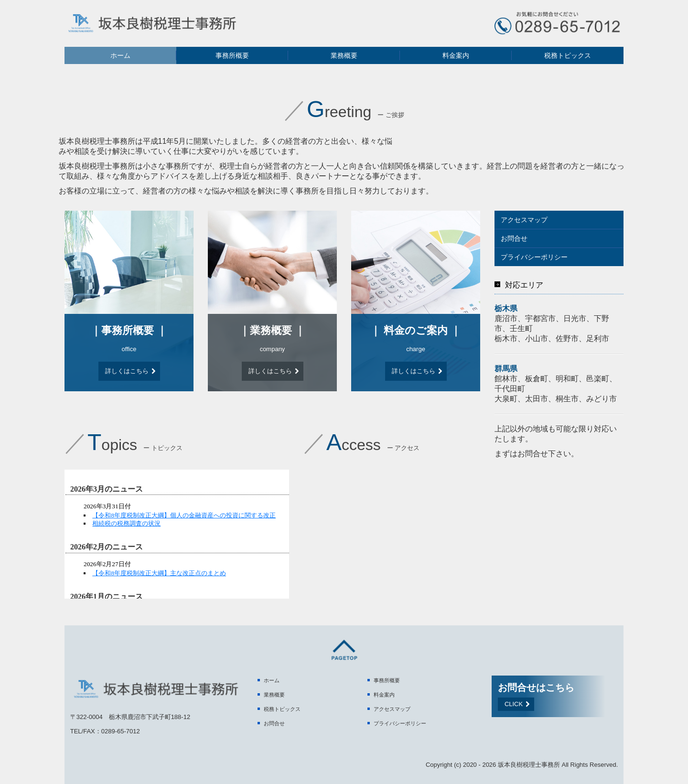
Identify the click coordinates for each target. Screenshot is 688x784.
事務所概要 (232, 55)
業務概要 (344, 55)
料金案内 (456, 55)
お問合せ (514, 238)
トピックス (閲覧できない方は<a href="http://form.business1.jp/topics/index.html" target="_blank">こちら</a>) (177, 534)
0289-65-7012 (121, 731)
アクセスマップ (524, 220)
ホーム (120, 55)
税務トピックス (568, 55)
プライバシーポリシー (534, 257)
